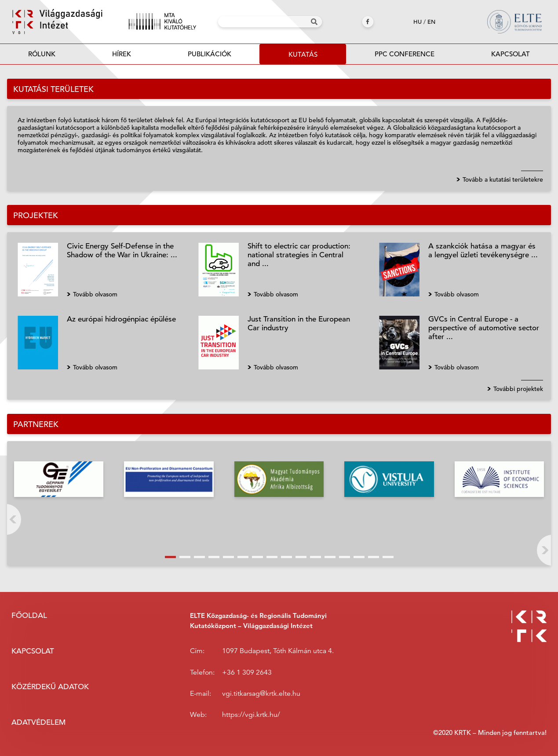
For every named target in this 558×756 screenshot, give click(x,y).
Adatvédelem (38, 722)
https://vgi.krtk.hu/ (251, 715)
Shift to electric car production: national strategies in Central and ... (299, 255)
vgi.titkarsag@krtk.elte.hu (261, 694)
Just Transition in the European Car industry (299, 323)
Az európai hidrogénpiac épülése (121, 319)
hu (418, 22)
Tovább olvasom (95, 294)
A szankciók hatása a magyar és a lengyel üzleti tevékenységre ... (483, 250)
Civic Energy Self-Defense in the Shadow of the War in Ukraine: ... (122, 250)
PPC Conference (405, 54)
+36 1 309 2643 (247, 672)
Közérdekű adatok (50, 687)
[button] (170, 557)
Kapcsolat (511, 54)
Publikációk (210, 57)
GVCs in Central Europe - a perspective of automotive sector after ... (484, 328)
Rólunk (42, 54)
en (431, 22)
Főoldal (29, 615)
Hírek (122, 54)
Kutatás (303, 54)
